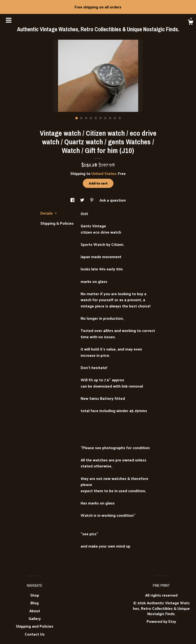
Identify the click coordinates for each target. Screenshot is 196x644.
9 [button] (115, 118)
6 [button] (101, 118)
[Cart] (190, 23)
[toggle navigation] (9, 20)
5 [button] (96, 118)
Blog (35, 603)
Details (49, 213)
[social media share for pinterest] (92, 200)
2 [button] (81, 118)
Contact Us (35, 634)
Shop (35, 595)
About (35, 611)
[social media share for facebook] (73, 200)
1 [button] (77, 118)
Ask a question (113, 200)
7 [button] (105, 118)
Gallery (35, 618)
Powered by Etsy (161, 621)
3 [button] (86, 118)
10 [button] (120, 118)
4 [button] (91, 118)
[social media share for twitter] (83, 200)
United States (104, 173)
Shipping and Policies (35, 626)
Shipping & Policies (57, 223)
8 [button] (110, 118)
